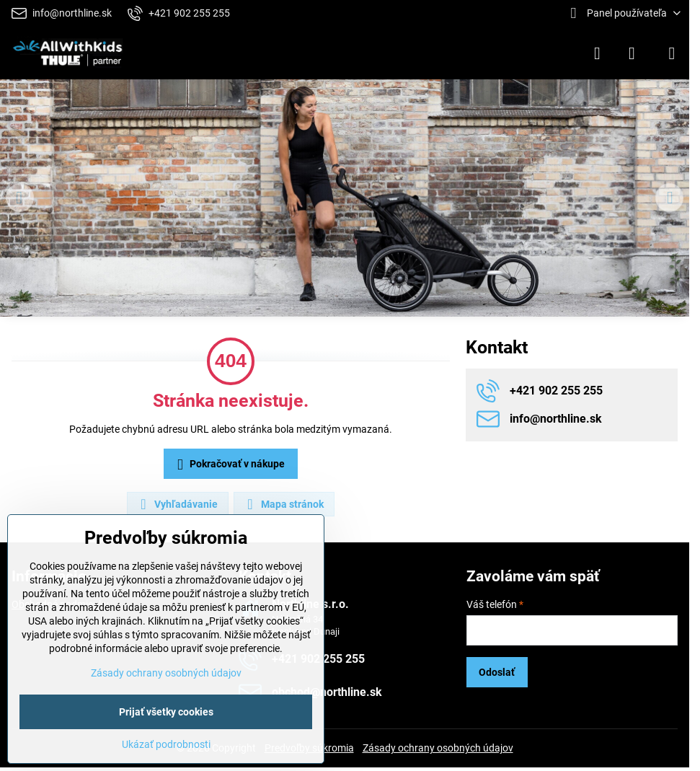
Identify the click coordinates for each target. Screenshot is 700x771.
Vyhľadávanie (177, 504)
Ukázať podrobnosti (166, 744)
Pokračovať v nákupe (229, 465)
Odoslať (497, 672)
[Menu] (672, 53)
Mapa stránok (283, 504)
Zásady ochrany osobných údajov (438, 748)
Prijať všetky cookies (166, 712)
